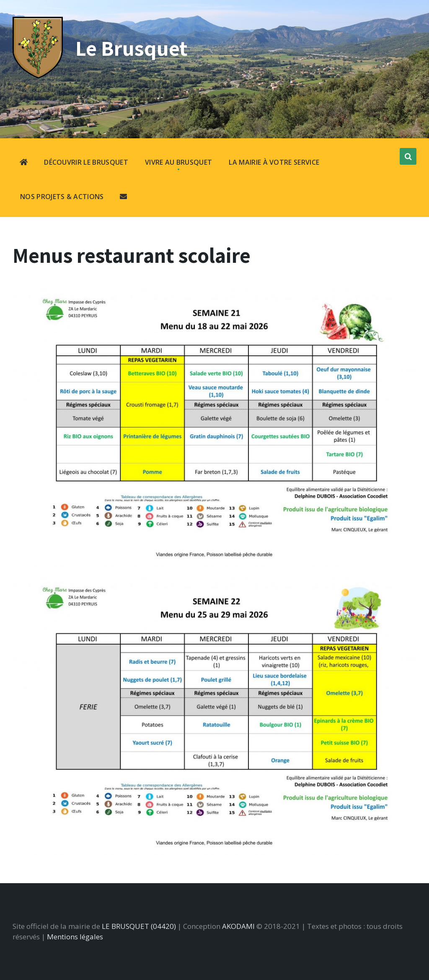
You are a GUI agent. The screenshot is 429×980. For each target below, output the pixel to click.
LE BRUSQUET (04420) (139, 926)
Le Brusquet (131, 48)
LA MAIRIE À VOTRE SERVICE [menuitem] (274, 162)
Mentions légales (75, 937)
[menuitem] (24, 163)
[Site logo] (38, 76)
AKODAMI (238, 926)
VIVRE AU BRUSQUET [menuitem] (178, 162)
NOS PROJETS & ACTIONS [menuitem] (62, 197)
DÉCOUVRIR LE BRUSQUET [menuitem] (86, 162)
